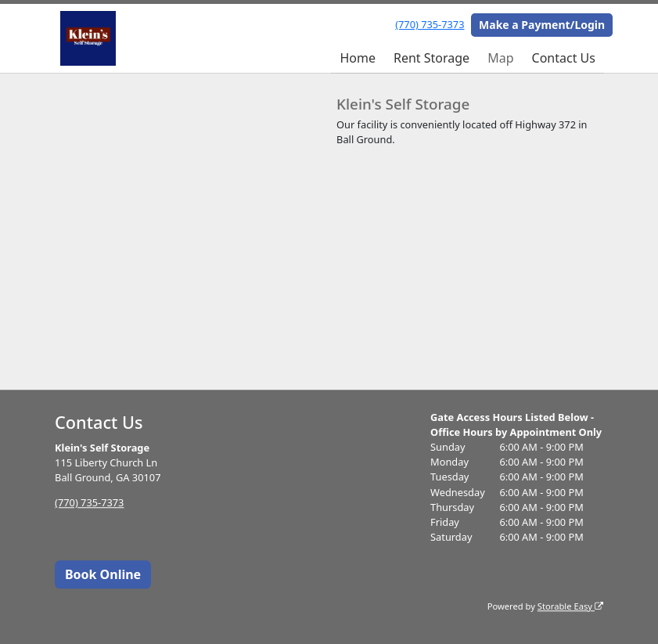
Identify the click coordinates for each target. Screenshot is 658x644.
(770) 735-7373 (430, 24)
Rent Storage (431, 58)
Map (500, 58)
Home (358, 58)
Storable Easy (570, 606)
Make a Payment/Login (542, 25)
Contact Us (564, 58)
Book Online (103, 574)
